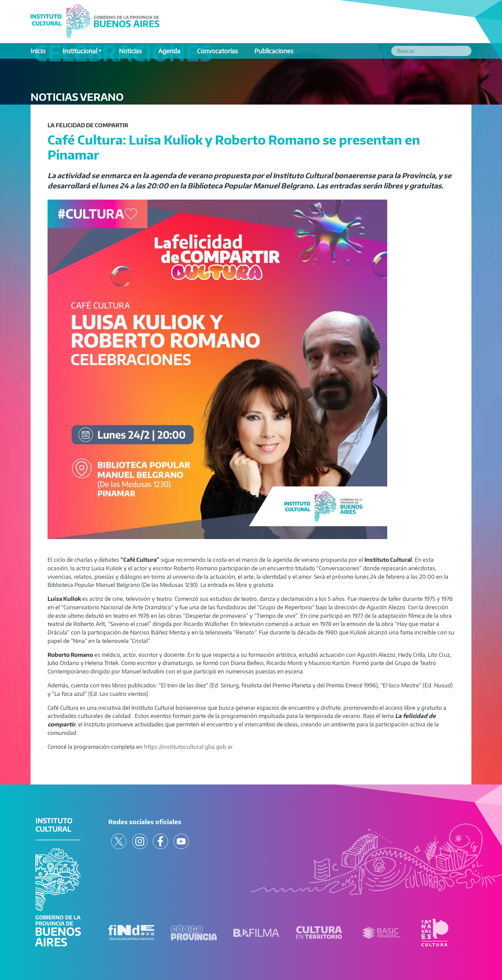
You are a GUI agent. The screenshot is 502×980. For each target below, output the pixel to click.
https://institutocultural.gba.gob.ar (188, 747)
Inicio (38, 51)
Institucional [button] (80, 51)
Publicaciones (274, 51)
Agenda (169, 51)
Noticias (130, 51)
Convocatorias (217, 51)
